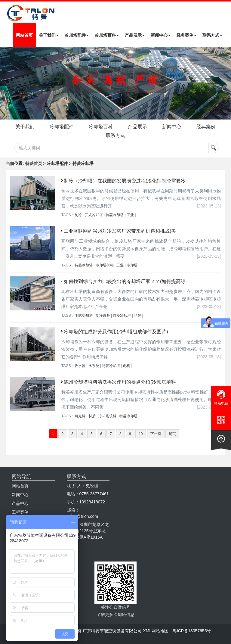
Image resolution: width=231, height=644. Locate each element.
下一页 (156, 434)
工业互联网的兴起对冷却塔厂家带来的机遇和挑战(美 (120, 231)
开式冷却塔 (94, 215)
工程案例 (20, 512)
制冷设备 (103, 316)
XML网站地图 (156, 631)
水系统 (94, 366)
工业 (130, 215)
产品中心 (20, 503)
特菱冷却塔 (115, 215)
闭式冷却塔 (84, 316)
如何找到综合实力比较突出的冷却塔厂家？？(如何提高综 (125, 281)
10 (141, 434)
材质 (92, 416)
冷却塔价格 (105, 265)
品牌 (137, 316)
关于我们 (49, 35)
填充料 (80, 416)
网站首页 (24, 35)
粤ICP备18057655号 (192, 631)
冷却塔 (132, 265)
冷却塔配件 (77, 35)
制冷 (78, 215)
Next (6, 83)
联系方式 (212, 35)
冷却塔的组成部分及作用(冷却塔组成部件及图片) (116, 332)
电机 (127, 366)
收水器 (80, 366)
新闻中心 (161, 35)
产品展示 (135, 35)
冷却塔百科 (107, 35)
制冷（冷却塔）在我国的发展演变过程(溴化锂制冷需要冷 (125, 181)
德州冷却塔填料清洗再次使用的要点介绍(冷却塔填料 (120, 382)
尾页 (172, 434)
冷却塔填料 (107, 416)
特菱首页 (34, 163)
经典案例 (186, 35)
